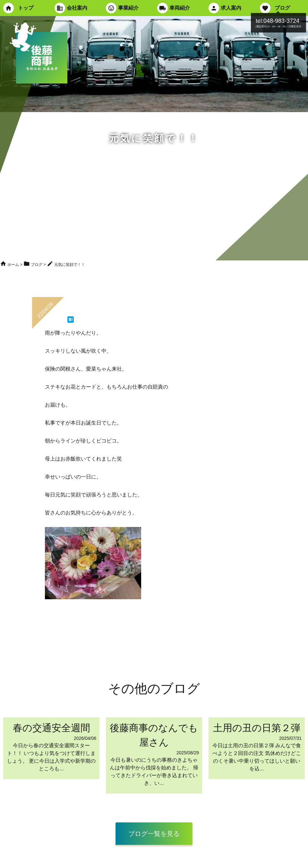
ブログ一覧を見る (154, 834)
